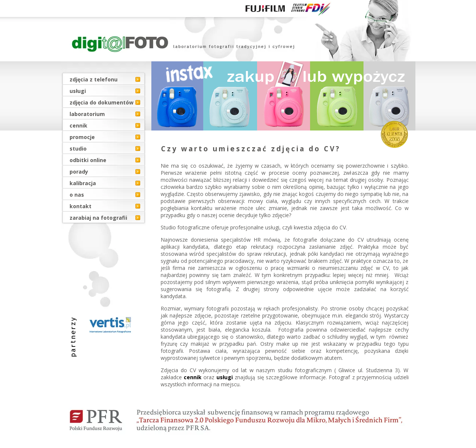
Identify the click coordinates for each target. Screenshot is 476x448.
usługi (78, 91)
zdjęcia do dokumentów (102, 102)
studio (78, 149)
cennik (78, 125)
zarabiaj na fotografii (98, 218)
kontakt (81, 206)
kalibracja (83, 183)
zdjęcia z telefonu (94, 79)
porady (79, 172)
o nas (77, 195)
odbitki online (88, 160)
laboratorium (87, 114)
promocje (82, 137)
